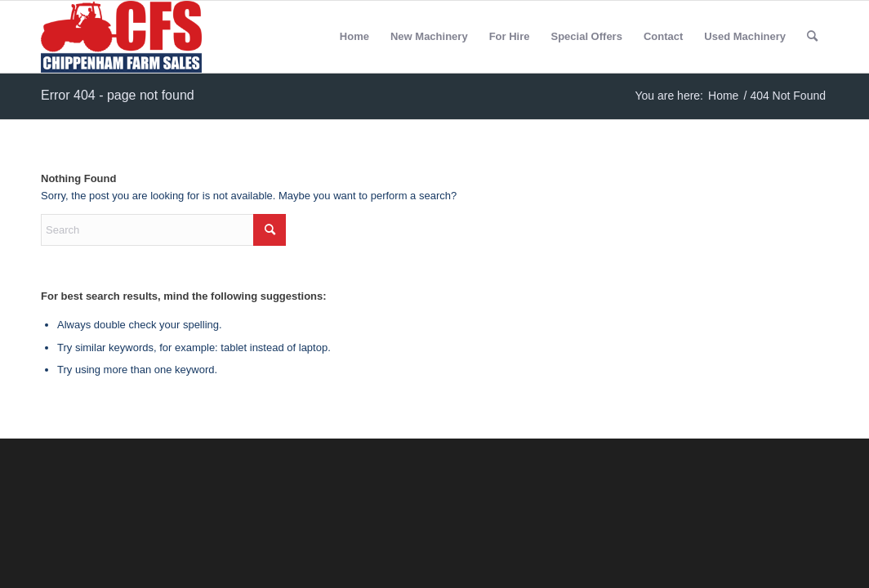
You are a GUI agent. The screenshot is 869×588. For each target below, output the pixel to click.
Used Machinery (745, 36)
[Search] (812, 37)
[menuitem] (812, 37)
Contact (663, 36)
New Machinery (429, 36)
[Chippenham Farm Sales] (121, 37)
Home (354, 36)
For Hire (510, 36)
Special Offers (586, 36)
